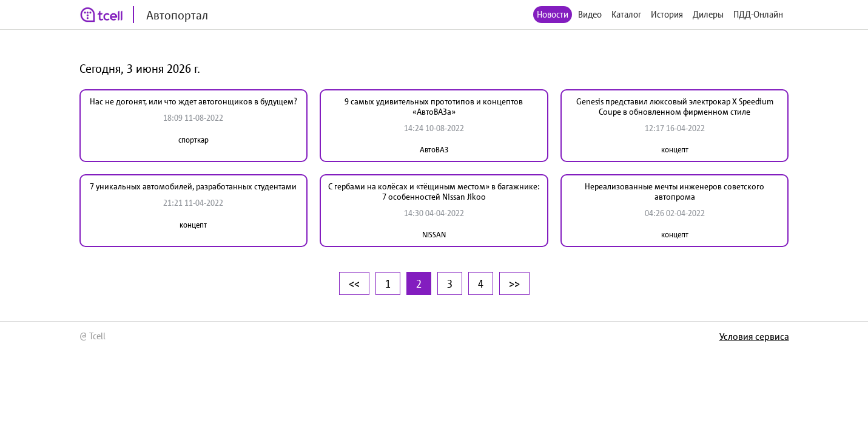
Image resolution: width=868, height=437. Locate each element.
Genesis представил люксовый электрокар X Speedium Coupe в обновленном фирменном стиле (675, 107)
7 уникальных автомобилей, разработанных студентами (193, 186)
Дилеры (708, 14)
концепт (675, 150)
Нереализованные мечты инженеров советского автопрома (675, 191)
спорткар (193, 140)
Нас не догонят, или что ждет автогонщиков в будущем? (193, 101)
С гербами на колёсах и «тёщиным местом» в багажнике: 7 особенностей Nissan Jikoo (434, 191)
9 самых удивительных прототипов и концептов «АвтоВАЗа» (434, 107)
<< (354, 283)
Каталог (626, 14)
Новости (553, 14)
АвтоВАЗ (434, 150)
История (667, 14)
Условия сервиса (754, 336)
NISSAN (434, 235)
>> (514, 283)
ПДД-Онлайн (758, 14)
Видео (590, 14)
